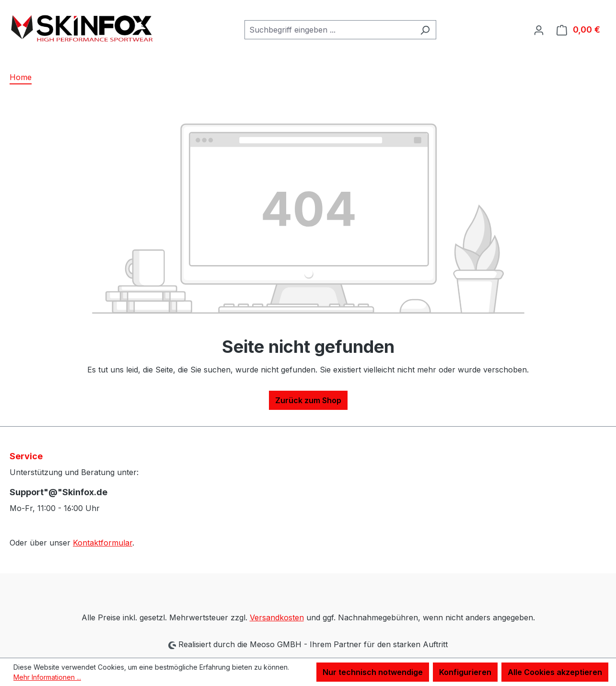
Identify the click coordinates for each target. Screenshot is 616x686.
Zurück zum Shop (308, 400)
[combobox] (329, 30)
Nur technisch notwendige (373, 672)
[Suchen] (425, 30)
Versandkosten (277, 617)
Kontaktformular (103, 543)
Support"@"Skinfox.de (58, 492)
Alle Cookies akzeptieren (555, 672)
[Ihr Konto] (539, 30)
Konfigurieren (465, 672)
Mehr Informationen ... (47, 677)
